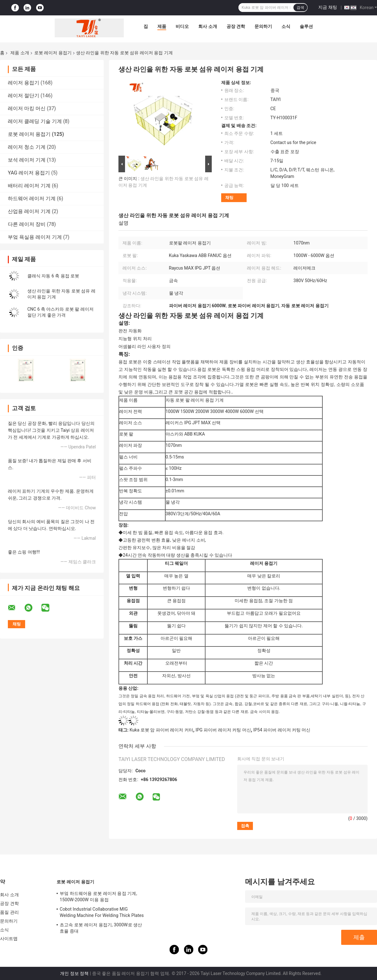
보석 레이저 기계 (27, 160)
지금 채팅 (328, 7)
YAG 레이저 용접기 (29, 173)
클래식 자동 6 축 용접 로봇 (53, 276)
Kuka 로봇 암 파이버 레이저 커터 (161, 730)
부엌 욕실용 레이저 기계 (35, 237)
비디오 (182, 26)
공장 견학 (236, 26)
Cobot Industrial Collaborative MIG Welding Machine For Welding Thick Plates (102, 912)
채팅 (229, 198)
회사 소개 (208, 26)
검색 (300, 8)
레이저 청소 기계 (27, 147)
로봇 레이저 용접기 (53, 53)
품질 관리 (9, 912)
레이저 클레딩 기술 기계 (35, 121)
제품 (162, 26)
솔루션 (306, 26)
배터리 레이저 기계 (29, 186)
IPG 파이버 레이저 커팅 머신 (223, 730)
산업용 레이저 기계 (29, 211)
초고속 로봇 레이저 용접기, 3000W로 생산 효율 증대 (101, 928)
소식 (286, 26)
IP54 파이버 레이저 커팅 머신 (282, 730)
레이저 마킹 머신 (27, 108)
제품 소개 (20, 53)
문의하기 (263, 26)
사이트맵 (9, 939)
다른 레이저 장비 (27, 224)
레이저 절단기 (24, 96)
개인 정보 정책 (74, 973)
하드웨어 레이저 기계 (32, 198)
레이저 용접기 (24, 83)
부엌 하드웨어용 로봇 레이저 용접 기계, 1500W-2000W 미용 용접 (98, 897)
